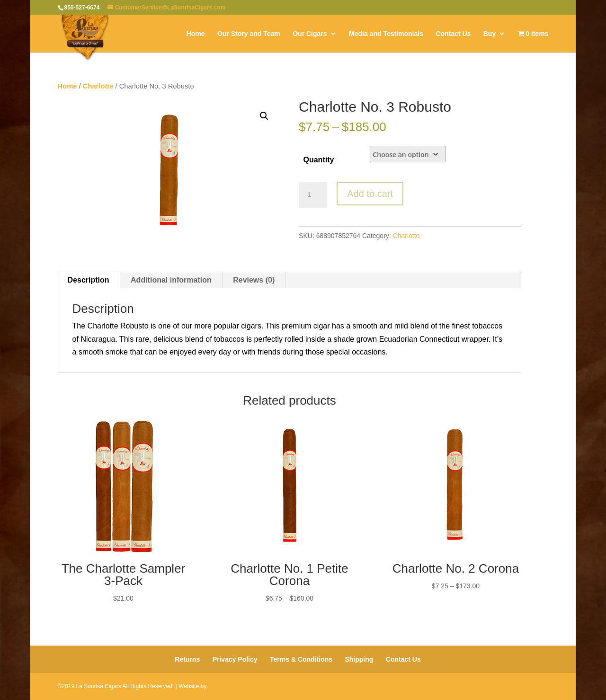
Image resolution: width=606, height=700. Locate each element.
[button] (264, 116)
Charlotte (98, 86)
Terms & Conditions (301, 659)
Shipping (359, 659)
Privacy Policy (235, 659)
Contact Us (453, 34)
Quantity (318, 160)
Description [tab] (89, 280)
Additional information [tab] (171, 280)
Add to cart (370, 194)
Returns (187, 659)
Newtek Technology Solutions (248, 686)
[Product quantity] (313, 195)
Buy (490, 34)
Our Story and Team (249, 34)
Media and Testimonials (386, 34)
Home (196, 34)
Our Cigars (310, 34)
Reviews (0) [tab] (254, 280)
